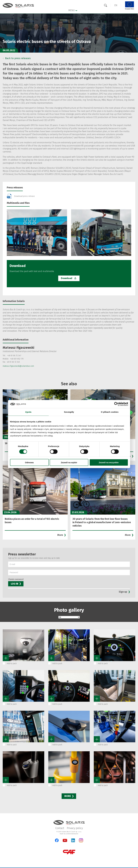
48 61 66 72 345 (13, 362)
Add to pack (12, 663)
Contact (60, 828)
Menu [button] (73, 10)
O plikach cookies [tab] (110, 412)
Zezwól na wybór (69, 462)
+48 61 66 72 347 (14, 356)
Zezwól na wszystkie (109, 462)
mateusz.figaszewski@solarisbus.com (18, 366)
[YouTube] (65, 841)
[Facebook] (57, 840)
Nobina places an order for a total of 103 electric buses (32, 521)
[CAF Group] (69, 852)
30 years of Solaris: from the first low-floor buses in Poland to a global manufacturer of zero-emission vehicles (102, 522)
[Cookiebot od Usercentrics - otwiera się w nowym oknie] (116, 404)
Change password (16, 579)
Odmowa (29, 462)
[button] (116, 5)
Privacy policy (75, 828)
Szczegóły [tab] (69, 412)
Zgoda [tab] (28, 412)
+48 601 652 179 (17, 359)
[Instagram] (81, 842)
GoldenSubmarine (72, 834)
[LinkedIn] (73, 840)
